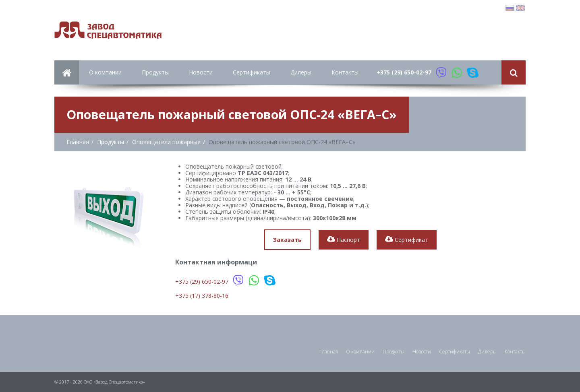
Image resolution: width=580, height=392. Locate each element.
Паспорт (344, 240)
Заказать (287, 240)
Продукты (155, 72)
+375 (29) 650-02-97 (404, 72)
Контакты (345, 72)
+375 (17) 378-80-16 (202, 296)
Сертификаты (252, 72)
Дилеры (301, 72)
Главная (329, 352)
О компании (105, 72)
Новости (201, 72)
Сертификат (407, 240)
